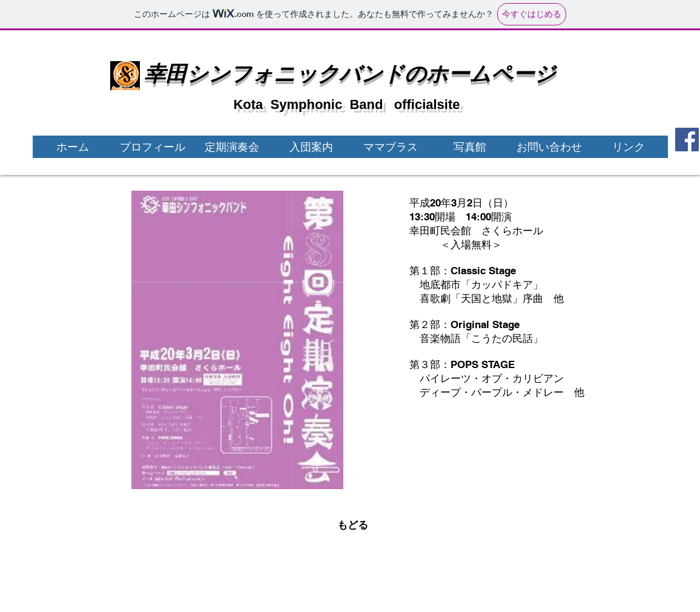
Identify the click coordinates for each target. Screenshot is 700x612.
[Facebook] (687, 140)
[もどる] (352, 525)
